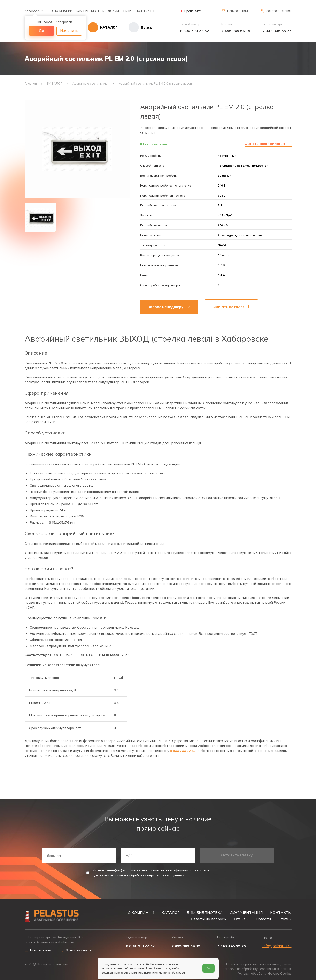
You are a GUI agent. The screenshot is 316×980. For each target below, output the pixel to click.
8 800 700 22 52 (195, 31)
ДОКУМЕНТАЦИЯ (121, 11)
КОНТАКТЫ (146, 11)
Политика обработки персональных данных (259, 964)
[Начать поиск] (135, 27)
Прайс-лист (192, 11)
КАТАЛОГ (171, 912)
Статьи (285, 919)
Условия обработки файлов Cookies (265, 974)
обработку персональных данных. (157, 875)
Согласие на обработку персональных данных (257, 969)
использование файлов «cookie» (123, 968)
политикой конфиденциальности (179, 870)
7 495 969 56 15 (236, 31)
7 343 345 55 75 (277, 31)
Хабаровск (32, 11)
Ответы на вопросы (209, 919)
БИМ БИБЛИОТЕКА (90, 11)
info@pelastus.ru (277, 946)
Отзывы (241, 919)
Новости (263, 919)
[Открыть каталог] (103, 27)
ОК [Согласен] (209, 968)
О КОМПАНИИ (62, 11)
